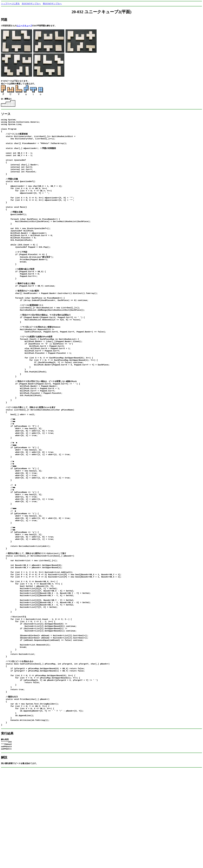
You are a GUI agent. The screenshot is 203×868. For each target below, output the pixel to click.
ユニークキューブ (24, 26)
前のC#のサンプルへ (52, 4)
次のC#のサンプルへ (31, 4)
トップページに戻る (10, 4)
